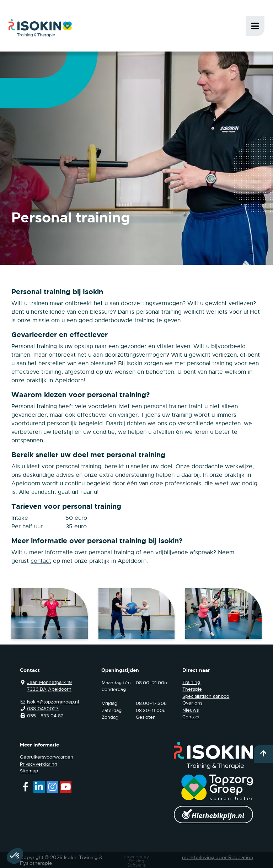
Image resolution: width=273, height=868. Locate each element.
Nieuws (191, 710)
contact (41, 561)
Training (191, 682)
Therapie (192, 689)
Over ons (192, 703)
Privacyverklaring (39, 764)
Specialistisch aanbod (206, 696)
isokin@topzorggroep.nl (53, 702)
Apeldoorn (60, 689)
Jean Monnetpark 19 (49, 682)
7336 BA (37, 689)
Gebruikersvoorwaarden (47, 757)
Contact (191, 717)
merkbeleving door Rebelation (218, 857)
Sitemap (29, 771)
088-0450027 (43, 709)
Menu (255, 26)
